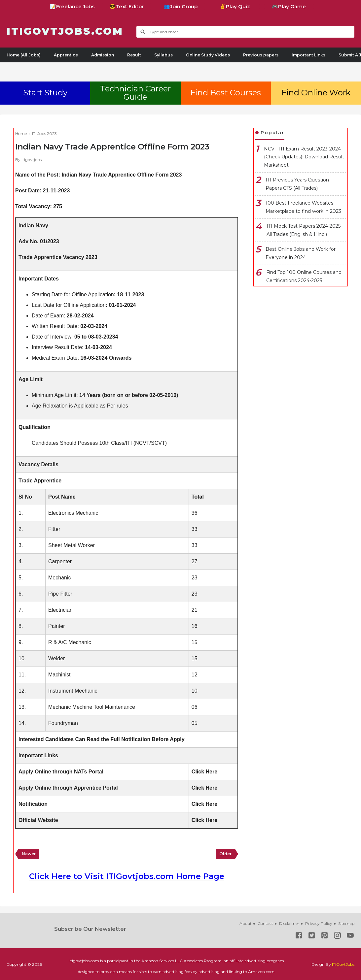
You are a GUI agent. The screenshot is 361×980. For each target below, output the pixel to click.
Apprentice (66, 55)
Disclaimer (289, 923)
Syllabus (163, 55)
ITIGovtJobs (343, 964)
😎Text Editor (126, 6)
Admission (103, 55)
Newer (29, 854)
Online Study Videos (208, 55)
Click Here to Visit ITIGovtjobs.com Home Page (127, 876)
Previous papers (261, 55)
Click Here (204, 772)
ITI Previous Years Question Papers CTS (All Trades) (297, 184)
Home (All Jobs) (24, 55)
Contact (265, 923)
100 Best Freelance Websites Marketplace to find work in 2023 (303, 207)
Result (134, 55)
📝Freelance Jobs (72, 6)
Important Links (308, 55)
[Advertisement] (181, 71)
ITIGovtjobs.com (65, 31)
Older (225, 854)
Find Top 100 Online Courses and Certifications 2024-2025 (304, 276)
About (246, 923)
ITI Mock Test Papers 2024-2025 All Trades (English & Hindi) (304, 230)
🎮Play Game (289, 6)
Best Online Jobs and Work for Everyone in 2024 (301, 253)
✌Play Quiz (235, 6)
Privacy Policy (319, 923)
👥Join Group (181, 6)
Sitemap (346, 923)
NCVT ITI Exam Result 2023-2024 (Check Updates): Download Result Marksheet (304, 157)
